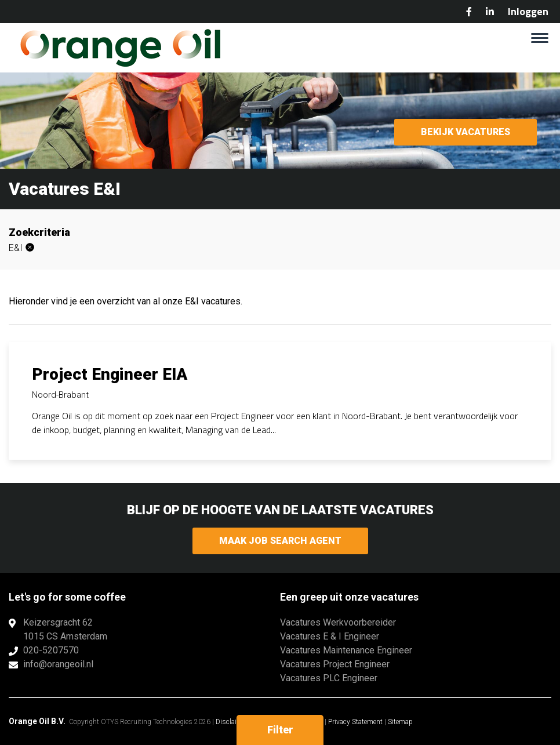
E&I (16, 248)
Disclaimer (232, 722)
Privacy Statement (355, 722)
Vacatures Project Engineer (335, 664)
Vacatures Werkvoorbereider (338, 622)
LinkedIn (490, 12)
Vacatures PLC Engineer (329, 678)
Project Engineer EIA (110, 374)
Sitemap (400, 722)
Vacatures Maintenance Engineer (346, 650)
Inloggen (528, 11)
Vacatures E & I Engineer (330, 636)
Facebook (469, 12)
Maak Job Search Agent (280, 541)
